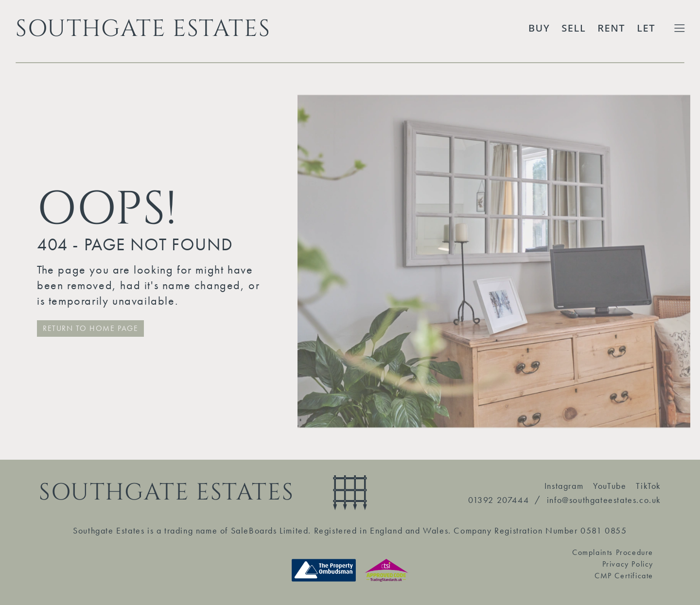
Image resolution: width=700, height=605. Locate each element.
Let (646, 28)
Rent (611, 28)
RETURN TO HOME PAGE (90, 328)
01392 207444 (499, 500)
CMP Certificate (624, 576)
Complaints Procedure (613, 552)
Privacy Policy (628, 564)
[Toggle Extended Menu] (680, 28)
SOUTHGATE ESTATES (143, 28)
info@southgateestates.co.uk (604, 500)
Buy (539, 28)
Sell (574, 28)
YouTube (610, 486)
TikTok (648, 486)
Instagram (564, 486)
